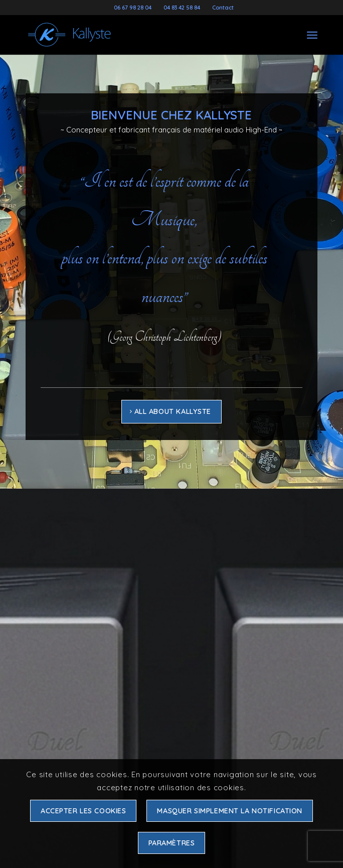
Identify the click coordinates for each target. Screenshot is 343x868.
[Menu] (312, 35)
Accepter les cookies (83, 811)
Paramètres (172, 843)
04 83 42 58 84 (182, 8)
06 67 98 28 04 (133, 8)
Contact (223, 8)
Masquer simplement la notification (230, 811)
